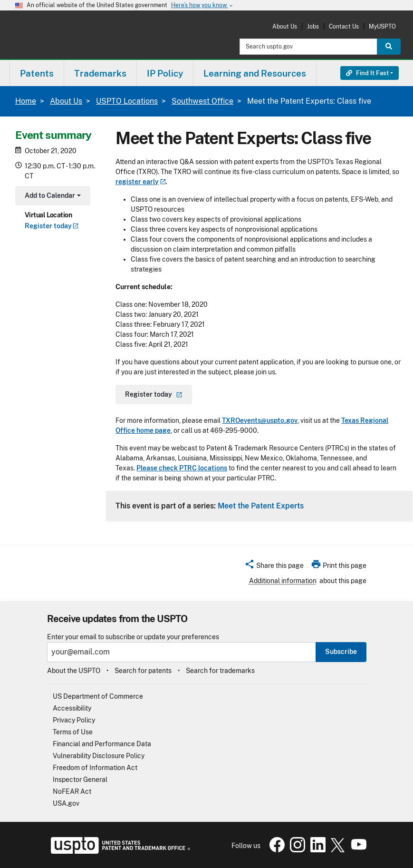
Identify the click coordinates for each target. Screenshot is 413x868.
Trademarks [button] (100, 73)
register (141, 182)
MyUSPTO (382, 26)
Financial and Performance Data (102, 744)
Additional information (283, 581)
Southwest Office (202, 101)
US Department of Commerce (98, 696)
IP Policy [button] (165, 73)
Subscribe (341, 652)
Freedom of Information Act (95, 768)
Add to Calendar (52, 197)
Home (26, 101)
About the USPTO (74, 671)
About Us (285, 26)
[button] (274, 567)
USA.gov (66, 803)
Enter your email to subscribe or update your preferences (133, 637)
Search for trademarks (220, 671)
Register (52, 226)
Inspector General (80, 780)
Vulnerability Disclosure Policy (99, 756)
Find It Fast (367, 73)
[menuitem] (37, 73)
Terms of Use (73, 732)
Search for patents (143, 671)
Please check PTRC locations (182, 468)
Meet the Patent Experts (261, 506)
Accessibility (72, 708)
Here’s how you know (202, 5)
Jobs (313, 26)
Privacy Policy (74, 720)
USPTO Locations (127, 101)
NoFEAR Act (72, 791)
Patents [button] (37, 73)
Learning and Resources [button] (255, 73)
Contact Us (344, 26)
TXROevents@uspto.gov (260, 420)
